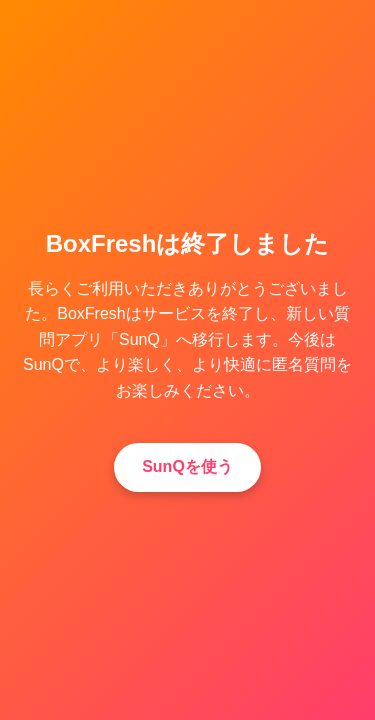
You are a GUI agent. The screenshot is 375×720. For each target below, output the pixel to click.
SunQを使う (187, 466)
